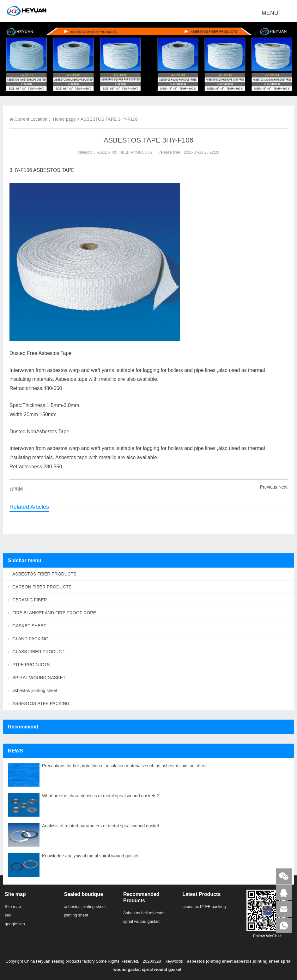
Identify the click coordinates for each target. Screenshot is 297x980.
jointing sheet (76, 915)
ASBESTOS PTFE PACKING (41, 703)
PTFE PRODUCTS (31, 665)
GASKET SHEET (29, 626)
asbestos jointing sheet (35, 691)
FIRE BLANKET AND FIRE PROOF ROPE (54, 613)
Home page (64, 119)
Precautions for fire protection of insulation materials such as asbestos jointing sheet (124, 766)
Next (283, 487)
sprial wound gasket (141, 921)
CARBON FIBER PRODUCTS (42, 587)
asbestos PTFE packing (204, 907)
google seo (15, 924)
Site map (13, 907)
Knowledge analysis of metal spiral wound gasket (90, 856)
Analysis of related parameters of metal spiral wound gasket (100, 826)
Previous (269, 487)
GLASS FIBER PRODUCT (38, 652)
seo (8, 915)
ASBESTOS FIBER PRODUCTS (124, 152)
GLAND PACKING (30, 639)
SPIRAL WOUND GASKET (39, 678)
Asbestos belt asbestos (144, 913)
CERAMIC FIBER (30, 600)
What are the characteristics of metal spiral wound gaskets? (100, 796)
